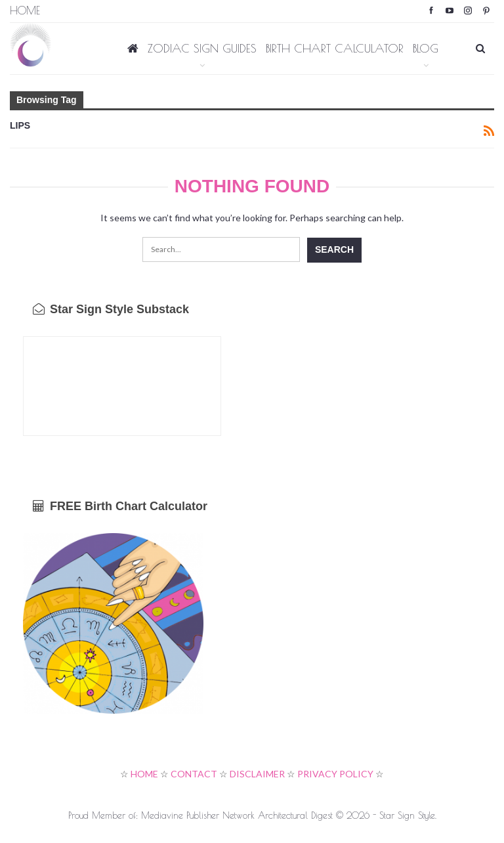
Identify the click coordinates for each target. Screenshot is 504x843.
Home (25, 11)
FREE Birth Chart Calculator (120, 506)
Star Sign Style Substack (111, 309)
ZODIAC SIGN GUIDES (202, 48)
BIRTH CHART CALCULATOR (335, 48)
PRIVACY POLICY (335, 774)
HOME (144, 774)
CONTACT (194, 774)
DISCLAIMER (257, 774)
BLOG (426, 48)
